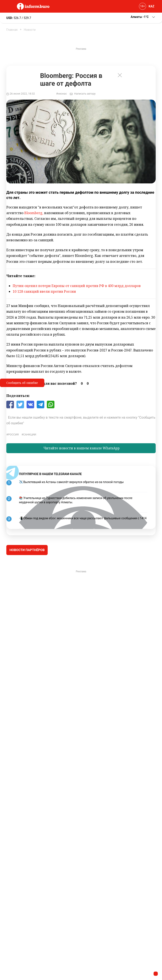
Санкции (30, 435)
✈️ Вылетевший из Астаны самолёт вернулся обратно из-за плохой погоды (71, 482)
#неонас (61, 94)
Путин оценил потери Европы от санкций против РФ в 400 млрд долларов (77, 286)
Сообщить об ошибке (22, 383)
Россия (13, 435)
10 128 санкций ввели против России (44, 291)
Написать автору (85, 94)
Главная (12, 30)
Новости (30, 30)
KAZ (152, 6)
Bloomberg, (34, 213)
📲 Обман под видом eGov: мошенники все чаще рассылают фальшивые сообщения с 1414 (83, 518)
